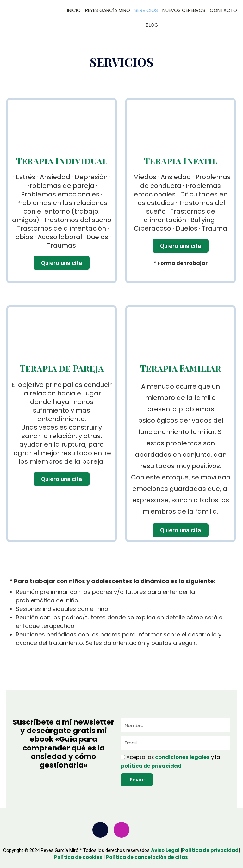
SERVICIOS (146, 10)
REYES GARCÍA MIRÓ (108, 10)
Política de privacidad (210, 850)
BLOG (152, 25)
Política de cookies (78, 857)
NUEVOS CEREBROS (184, 10)
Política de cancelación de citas (147, 857)
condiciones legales (182, 757)
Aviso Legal (166, 850)
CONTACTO (223, 10)
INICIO (74, 10)
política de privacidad (151, 766)
